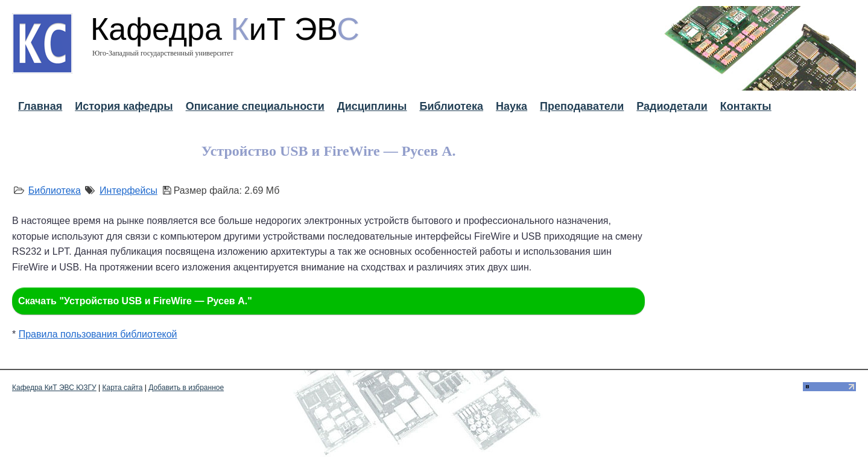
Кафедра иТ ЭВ (225, 29)
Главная (40, 106)
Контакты (746, 106)
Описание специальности (255, 106)
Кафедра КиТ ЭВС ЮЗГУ (54, 388)
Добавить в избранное (186, 388)
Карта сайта (123, 388)
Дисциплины (372, 106)
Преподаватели (582, 106)
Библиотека (451, 106)
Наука (512, 106)
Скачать (135, 301)
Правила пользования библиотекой (98, 334)
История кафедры (124, 106)
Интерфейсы (128, 190)
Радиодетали (672, 106)
